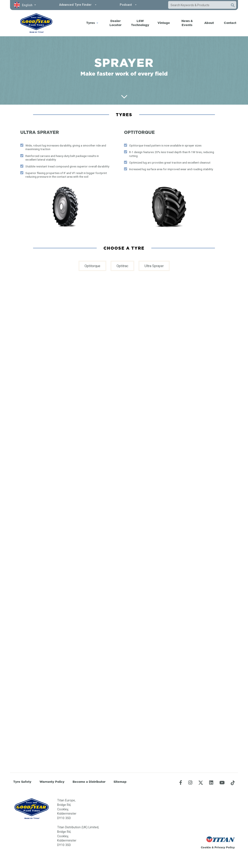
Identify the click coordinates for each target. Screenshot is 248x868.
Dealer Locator (115, 23)
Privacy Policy (225, 847)
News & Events (187, 23)
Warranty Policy (52, 782)
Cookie (206, 847)
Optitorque (92, 266)
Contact (230, 23)
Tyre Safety (22, 782)
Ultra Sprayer (154, 266)
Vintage (164, 23)
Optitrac (122, 266)
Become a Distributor (89, 782)
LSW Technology (140, 23)
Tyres (90, 23)
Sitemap (120, 782)
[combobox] (198, 5)
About (209, 23)
